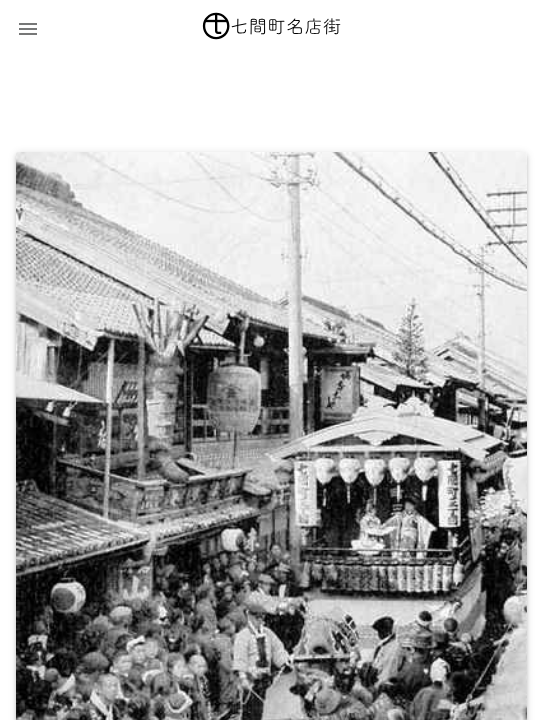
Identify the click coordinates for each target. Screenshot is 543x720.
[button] (28, 28)
